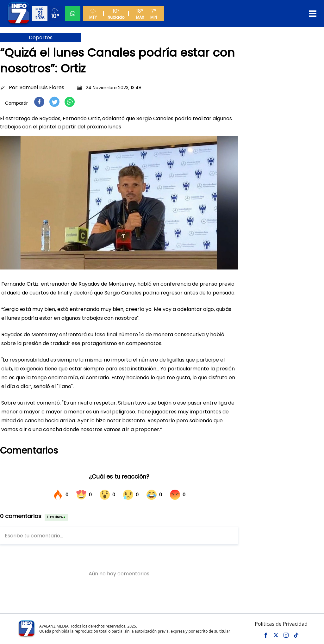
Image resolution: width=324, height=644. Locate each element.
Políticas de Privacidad (281, 624)
